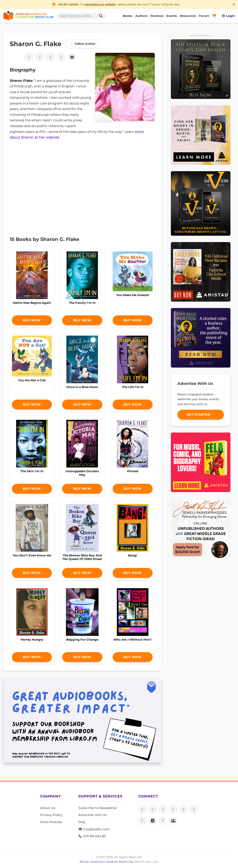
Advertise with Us (92, 815)
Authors (141, 16)
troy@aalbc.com (94, 829)
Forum (204, 16)
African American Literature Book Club (106, 862)
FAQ (82, 822)
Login (228, 16)
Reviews (157, 16)
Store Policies (51, 822)
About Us (48, 808)
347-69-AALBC (92, 836)
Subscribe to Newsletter (98, 808)
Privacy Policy (51, 815)
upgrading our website (100, 4)
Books (127, 16)
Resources (188, 16)
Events (172, 16)
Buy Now (32, 320)
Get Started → (201, 415)
